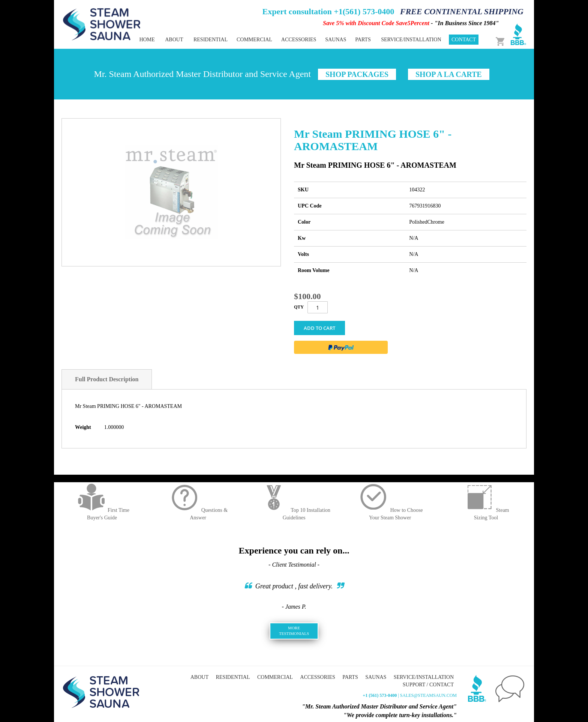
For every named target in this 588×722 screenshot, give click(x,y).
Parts (350, 677)
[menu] (268, 40)
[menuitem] (211, 40)
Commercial (275, 677)
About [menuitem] (174, 40)
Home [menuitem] (147, 40)
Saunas (376, 677)
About (199, 677)
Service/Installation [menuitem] (411, 40)
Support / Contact (428, 685)
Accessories (317, 677)
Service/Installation (424, 677)
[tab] (107, 379)
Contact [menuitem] (464, 40)
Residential (233, 677)
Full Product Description (107, 379)
